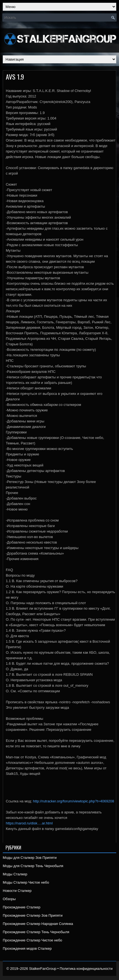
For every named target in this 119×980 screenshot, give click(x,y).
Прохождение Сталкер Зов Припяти (33, 915)
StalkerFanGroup (43, 969)
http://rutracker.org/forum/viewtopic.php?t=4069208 (73, 801)
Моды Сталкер (15, 874)
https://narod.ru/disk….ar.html (29, 823)
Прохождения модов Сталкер (27, 948)
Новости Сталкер (17, 891)
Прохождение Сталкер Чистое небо (32, 940)
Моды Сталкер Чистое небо (26, 882)
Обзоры (9, 899)
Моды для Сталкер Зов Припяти (30, 858)
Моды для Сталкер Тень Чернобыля (33, 866)
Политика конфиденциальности (86, 969)
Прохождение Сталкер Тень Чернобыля (36, 932)
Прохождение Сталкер (22, 907)
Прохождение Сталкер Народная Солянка (38, 924)
